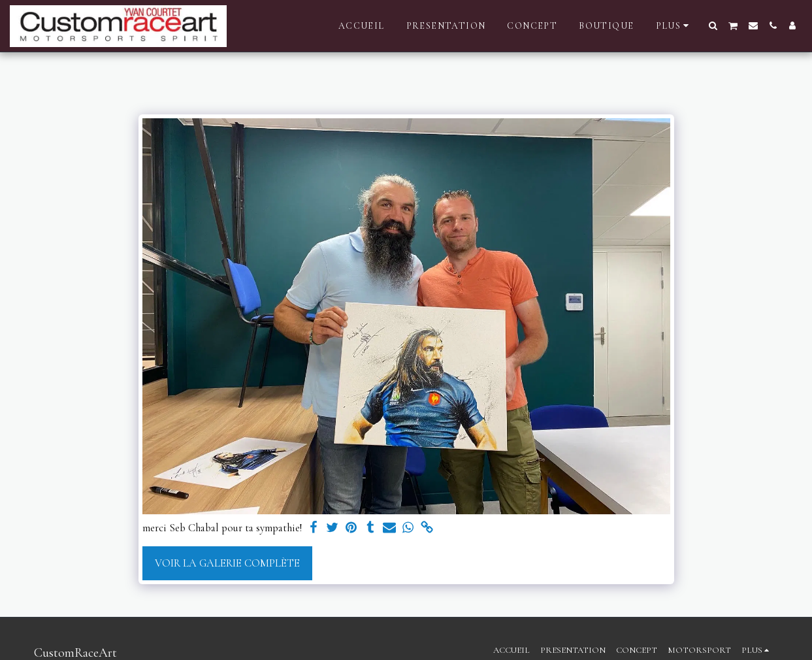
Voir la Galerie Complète (227, 563)
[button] (713, 25)
